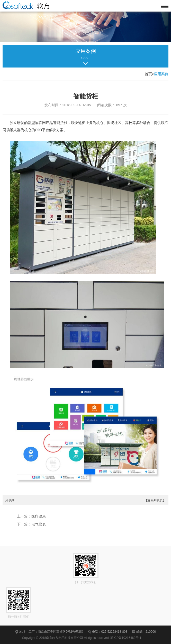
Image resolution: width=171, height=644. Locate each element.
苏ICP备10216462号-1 (126, 638)
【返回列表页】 (155, 500)
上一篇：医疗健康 (31, 516)
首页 (148, 74)
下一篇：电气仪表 (31, 524)
